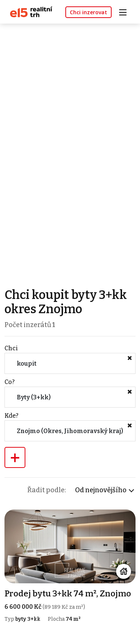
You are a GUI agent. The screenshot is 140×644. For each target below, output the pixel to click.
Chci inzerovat (88, 12)
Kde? (11, 416)
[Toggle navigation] (125, 11)
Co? (10, 382)
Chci (11, 348)
